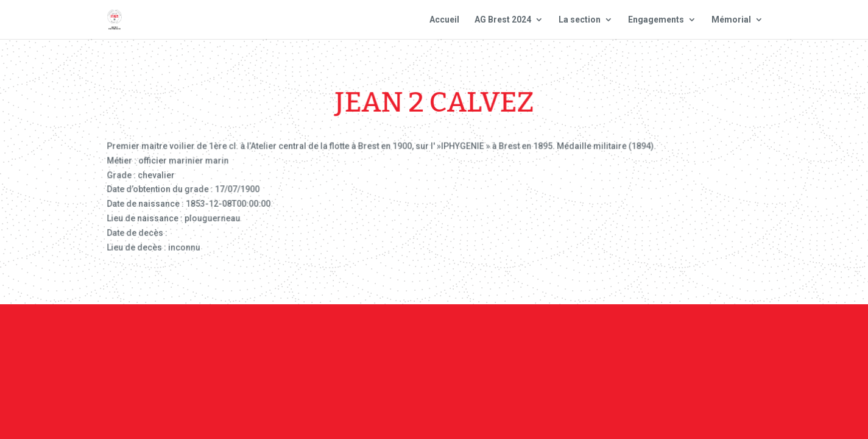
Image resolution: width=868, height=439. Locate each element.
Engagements (656, 20)
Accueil (444, 20)
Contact (432, 339)
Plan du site (608, 339)
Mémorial (731, 20)
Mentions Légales (515, 339)
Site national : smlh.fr (712, 339)
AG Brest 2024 (503, 20)
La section (580, 20)
